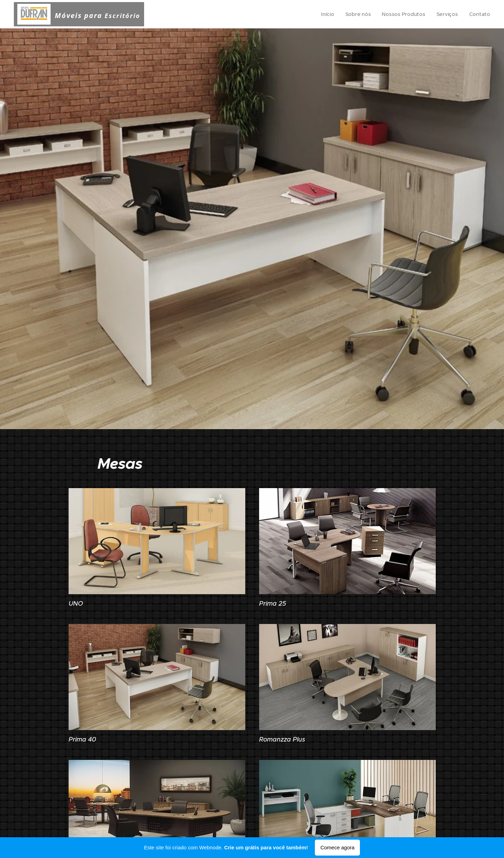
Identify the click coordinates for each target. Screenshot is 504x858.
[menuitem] (326, 14)
